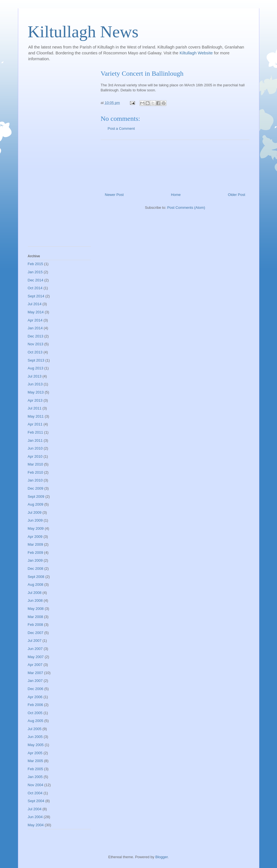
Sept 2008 (36, 577)
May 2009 (36, 528)
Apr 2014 (35, 320)
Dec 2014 (36, 280)
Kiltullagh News (83, 32)
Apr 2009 (35, 537)
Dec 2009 (36, 488)
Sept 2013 (36, 360)
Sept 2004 (36, 801)
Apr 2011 (35, 424)
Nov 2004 (36, 785)
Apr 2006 (35, 697)
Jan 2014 (35, 328)
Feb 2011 (36, 432)
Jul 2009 (35, 512)
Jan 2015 (35, 272)
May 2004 (36, 825)
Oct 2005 (35, 713)
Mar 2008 (36, 617)
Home (176, 195)
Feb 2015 (36, 264)
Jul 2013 (35, 376)
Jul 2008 (35, 593)
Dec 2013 (36, 336)
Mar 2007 (36, 673)
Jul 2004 (35, 809)
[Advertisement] (175, 164)
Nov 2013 (36, 344)
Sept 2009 (36, 497)
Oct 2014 (35, 288)
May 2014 (36, 312)
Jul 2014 (35, 304)
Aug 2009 (36, 504)
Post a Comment (121, 129)
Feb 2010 (36, 472)
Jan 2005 (35, 777)
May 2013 (36, 392)
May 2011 (36, 416)
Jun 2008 (35, 600)
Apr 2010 (35, 456)
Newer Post (114, 195)
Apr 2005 (35, 753)
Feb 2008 (36, 625)
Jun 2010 (35, 448)
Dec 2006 (36, 689)
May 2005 (36, 745)
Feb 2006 (36, 705)
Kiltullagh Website (197, 53)
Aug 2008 (36, 585)
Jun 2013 (35, 384)
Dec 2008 (36, 569)
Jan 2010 (35, 480)
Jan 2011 (35, 440)
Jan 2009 (35, 560)
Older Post (236, 195)
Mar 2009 (36, 544)
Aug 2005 (36, 721)
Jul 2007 (35, 641)
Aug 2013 (36, 368)
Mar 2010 (36, 464)
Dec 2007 (36, 633)
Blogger (161, 857)
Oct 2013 (35, 352)
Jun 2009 (35, 520)
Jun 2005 (35, 737)
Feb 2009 (36, 553)
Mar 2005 (36, 761)
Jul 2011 (35, 408)
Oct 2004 (35, 793)
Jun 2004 (35, 817)
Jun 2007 (35, 649)
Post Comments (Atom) (186, 208)
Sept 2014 (36, 296)
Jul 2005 (35, 729)
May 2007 (36, 657)
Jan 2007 (35, 681)
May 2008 (36, 609)
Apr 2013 (35, 400)
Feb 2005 (36, 769)
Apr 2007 (35, 665)
